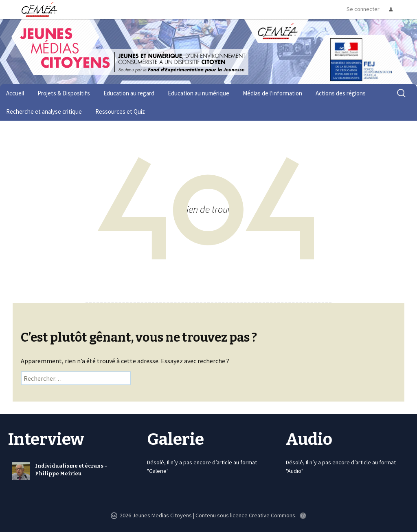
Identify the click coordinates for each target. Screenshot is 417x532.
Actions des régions (341, 93)
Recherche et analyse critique (44, 111)
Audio (309, 439)
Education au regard (129, 93)
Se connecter (363, 9)
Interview (46, 439)
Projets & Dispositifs (64, 93)
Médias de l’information (272, 93)
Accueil (15, 93)
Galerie (176, 439)
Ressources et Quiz (120, 111)
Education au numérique (199, 93)
